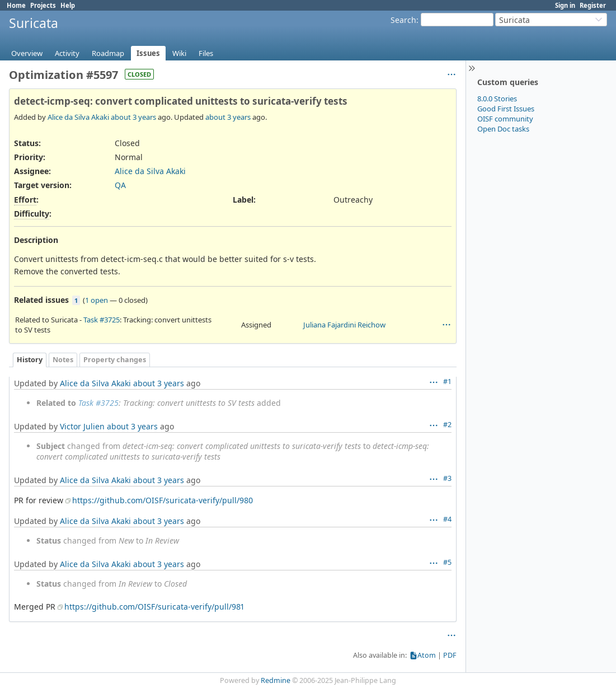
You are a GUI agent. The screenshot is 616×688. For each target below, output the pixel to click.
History (30, 360)
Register (593, 5)
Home (16, 5)
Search (403, 20)
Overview (27, 53)
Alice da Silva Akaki (78, 117)
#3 (447, 478)
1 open (97, 300)
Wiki (179, 53)
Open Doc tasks (503, 129)
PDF (450, 655)
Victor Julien (82, 426)
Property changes (115, 360)
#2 (447, 425)
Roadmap (108, 53)
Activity (67, 53)
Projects (43, 5)
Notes (63, 360)
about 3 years (133, 117)
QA (120, 185)
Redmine (276, 680)
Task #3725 (102, 320)
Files (206, 53)
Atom (427, 655)
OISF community (505, 119)
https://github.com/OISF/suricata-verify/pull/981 (154, 607)
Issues (148, 53)
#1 (447, 382)
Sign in (565, 5)
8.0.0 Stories (497, 99)
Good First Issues (506, 109)
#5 (447, 562)
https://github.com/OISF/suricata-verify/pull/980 (163, 500)
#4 (447, 519)
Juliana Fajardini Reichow (344, 325)
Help (68, 5)
